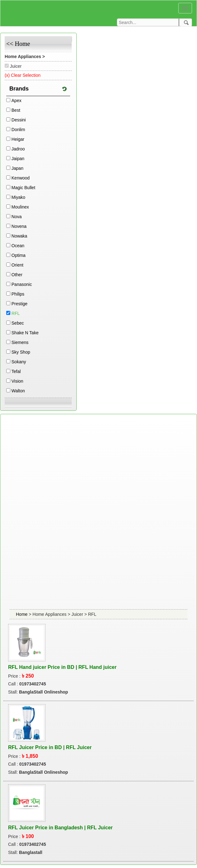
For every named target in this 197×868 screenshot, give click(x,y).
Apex (17, 101)
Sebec (18, 323)
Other (17, 275)
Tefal (16, 371)
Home (22, 614)
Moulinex (20, 207)
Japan (17, 168)
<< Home (18, 44)
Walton (18, 391)
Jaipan (18, 159)
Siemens (20, 342)
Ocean (18, 246)
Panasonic (22, 284)
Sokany (19, 362)
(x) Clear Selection (23, 75)
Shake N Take (25, 333)
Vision (17, 381)
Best (16, 110)
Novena (19, 226)
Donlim (18, 130)
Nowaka (19, 236)
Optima (19, 255)
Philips (18, 294)
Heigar (18, 139)
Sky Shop (21, 352)
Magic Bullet (23, 188)
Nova (17, 217)
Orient (17, 265)
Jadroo (18, 149)
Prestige (19, 304)
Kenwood (21, 178)
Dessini (19, 120)
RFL (16, 313)
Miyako (18, 197)
